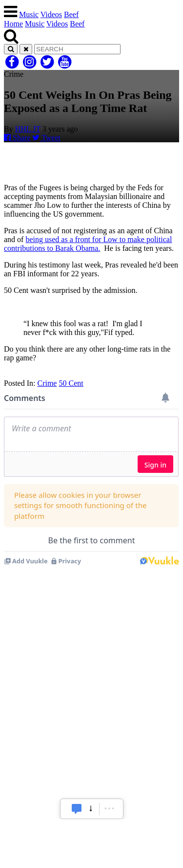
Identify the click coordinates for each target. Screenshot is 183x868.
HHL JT (28, 129)
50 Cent (71, 383)
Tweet (46, 138)
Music (29, 14)
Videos (51, 14)
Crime (47, 383)
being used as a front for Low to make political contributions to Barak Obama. (88, 244)
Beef (71, 14)
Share (17, 138)
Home (13, 24)
